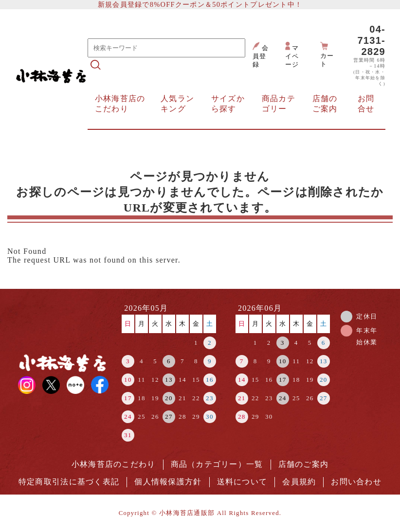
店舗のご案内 (325, 104)
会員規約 (299, 482)
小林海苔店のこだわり (120, 104)
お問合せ (366, 104)
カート (327, 55)
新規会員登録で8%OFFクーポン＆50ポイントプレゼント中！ (200, 4)
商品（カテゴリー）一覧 (217, 464)
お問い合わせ (356, 482)
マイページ (292, 55)
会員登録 (261, 55)
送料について (242, 482)
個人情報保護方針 (168, 482)
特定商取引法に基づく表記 (69, 482)
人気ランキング (177, 104)
